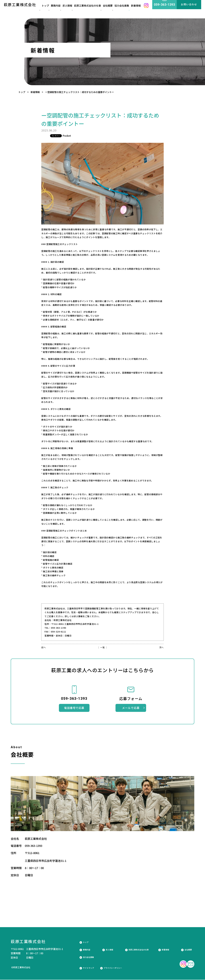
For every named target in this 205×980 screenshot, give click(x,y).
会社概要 (110, 10)
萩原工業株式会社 (20, 9)
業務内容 (59, 10)
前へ (44, 650)
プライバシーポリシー (119, 970)
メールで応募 (131, 710)
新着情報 (139, 10)
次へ (161, 650)
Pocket (67, 139)
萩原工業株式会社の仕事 (90, 10)
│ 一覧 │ (102, 650)
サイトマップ (91, 970)
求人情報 (71, 10)
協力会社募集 (124, 10)
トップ (22, 92)
